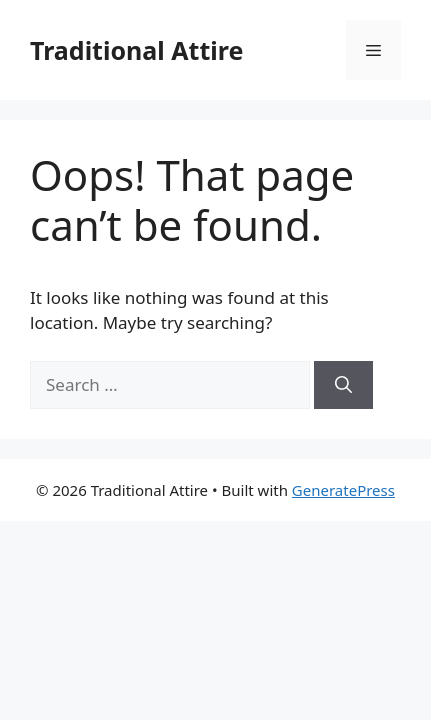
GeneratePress (343, 490)
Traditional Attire (136, 50)
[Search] (343, 385)
